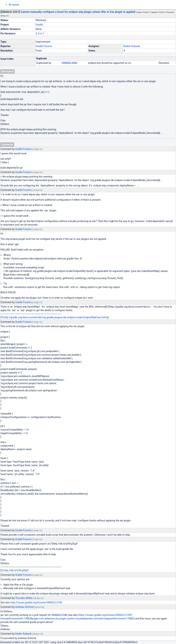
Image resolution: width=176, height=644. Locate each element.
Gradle (39, 25)
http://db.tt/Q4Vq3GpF (16, 570)
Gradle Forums (44, 46)
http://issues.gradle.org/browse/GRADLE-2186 (36, 602)
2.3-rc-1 (40, 34)
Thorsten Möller (24, 598)
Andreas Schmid (24, 607)
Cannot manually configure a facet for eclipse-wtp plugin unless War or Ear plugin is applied (78, 12)
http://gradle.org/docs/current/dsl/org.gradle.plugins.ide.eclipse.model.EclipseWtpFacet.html (56, 317)
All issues (14, 5)
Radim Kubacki (132, 46)
